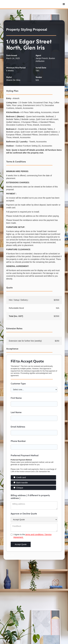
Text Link (10, 555)
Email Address (18, 426)
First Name (16, 398)
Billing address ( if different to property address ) (30, 497)
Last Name (16, 412)
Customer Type (18, 383)
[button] (64, 4)
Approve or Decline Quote (24, 513)
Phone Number (18, 441)
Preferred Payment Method (25, 455)
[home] (24, 4)
